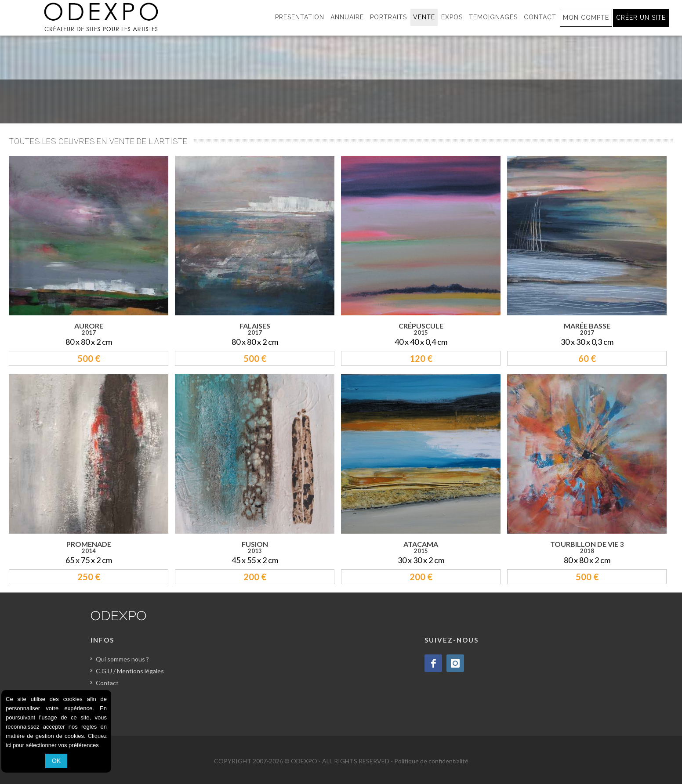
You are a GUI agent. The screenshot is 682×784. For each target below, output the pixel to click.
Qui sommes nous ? (122, 659)
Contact (107, 683)
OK (56, 761)
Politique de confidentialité (431, 761)
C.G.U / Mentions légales (130, 671)
